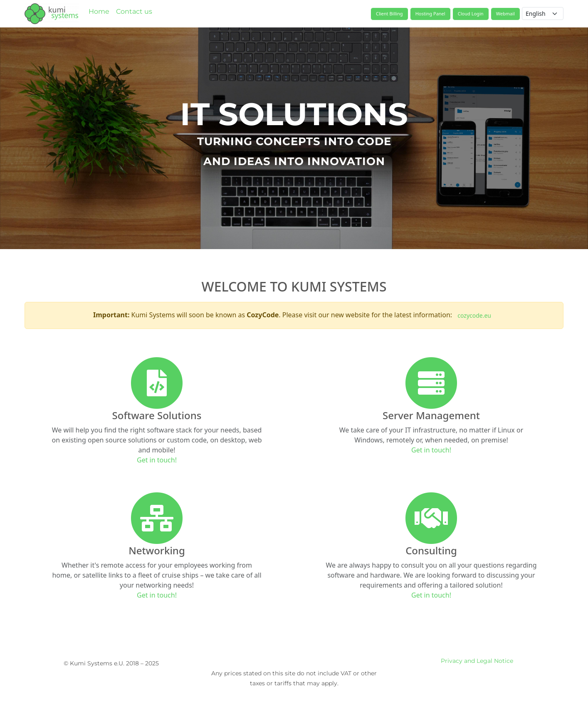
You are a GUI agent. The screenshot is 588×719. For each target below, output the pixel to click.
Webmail (505, 14)
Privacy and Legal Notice (477, 661)
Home (99, 11)
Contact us (134, 11)
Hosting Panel (430, 14)
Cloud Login (471, 14)
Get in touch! (157, 460)
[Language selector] (543, 14)
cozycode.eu (474, 315)
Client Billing (389, 14)
